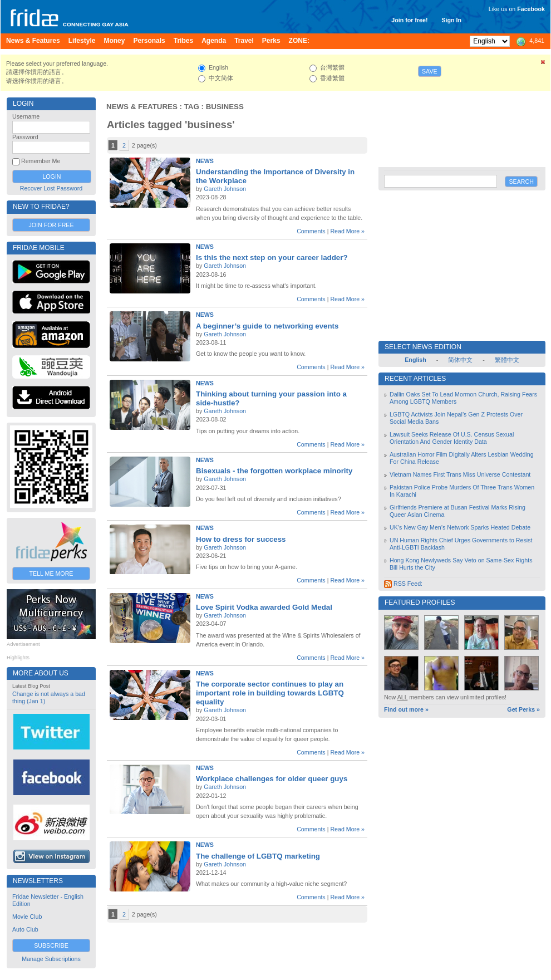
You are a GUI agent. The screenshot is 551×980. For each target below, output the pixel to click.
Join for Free (51, 225)
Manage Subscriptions (51, 959)
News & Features (142, 107)
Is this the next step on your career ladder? (272, 258)
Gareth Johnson (225, 189)
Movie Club (27, 917)
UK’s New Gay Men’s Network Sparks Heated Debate (460, 527)
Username (26, 116)
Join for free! (409, 20)
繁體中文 (507, 360)
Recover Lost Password (51, 188)
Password (25, 137)
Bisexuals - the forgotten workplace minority (274, 471)
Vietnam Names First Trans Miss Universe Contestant (460, 474)
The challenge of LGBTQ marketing (258, 856)
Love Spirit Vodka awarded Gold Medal (264, 607)
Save (430, 71)
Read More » (347, 231)
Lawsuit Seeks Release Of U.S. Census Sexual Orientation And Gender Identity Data (452, 438)
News (205, 161)
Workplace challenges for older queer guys (272, 779)
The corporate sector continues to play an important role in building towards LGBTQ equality (270, 693)
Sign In (451, 20)
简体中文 (460, 360)
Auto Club (25, 929)
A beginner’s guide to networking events (267, 326)
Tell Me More (51, 574)
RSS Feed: (403, 584)
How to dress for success (241, 539)
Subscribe (51, 945)
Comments (311, 231)
